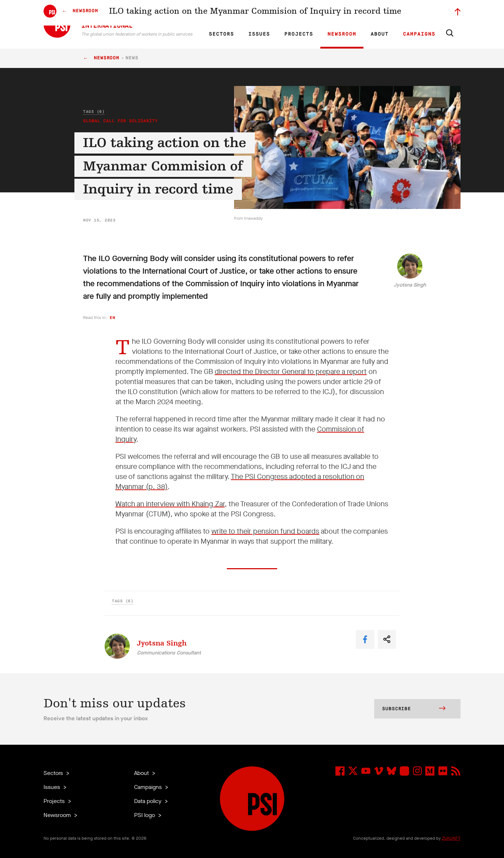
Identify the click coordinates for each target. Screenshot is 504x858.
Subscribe (414, 709)
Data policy (148, 801)
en (112, 318)
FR (230, 13)
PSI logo (145, 815)
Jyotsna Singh (410, 285)
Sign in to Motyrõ (420, 13)
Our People (323, 13)
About (380, 34)
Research (272, 13)
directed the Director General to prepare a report (291, 372)
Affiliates (296, 13)
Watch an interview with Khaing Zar (170, 504)
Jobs (345, 13)
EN (217, 13)
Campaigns (419, 34)
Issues (259, 34)
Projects (299, 34)
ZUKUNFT (451, 838)
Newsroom (342, 34)
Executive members (377, 13)
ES (242, 13)
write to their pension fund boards (265, 531)
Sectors (221, 34)
